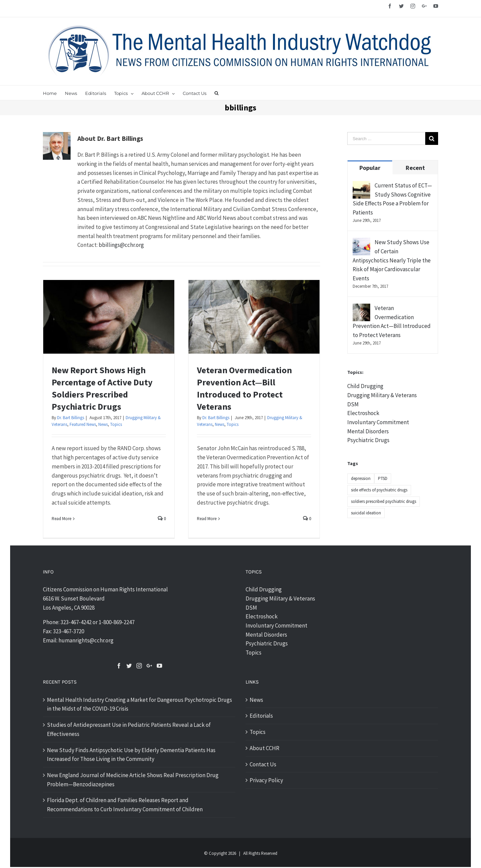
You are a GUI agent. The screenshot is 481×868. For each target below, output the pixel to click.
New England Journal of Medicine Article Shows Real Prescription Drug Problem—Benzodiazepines (133, 780)
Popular (370, 168)
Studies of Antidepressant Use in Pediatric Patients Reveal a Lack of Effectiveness (129, 729)
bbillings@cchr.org (121, 245)
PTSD (383, 478)
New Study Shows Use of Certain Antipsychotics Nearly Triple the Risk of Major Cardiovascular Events (392, 260)
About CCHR (264, 748)
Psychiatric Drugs (368, 440)
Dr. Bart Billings (71, 418)
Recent (415, 168)
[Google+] (149, 666)
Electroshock (363, 413)
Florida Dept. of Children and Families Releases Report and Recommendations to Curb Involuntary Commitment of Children (125, 805)
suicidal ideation (366, 513)
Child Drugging (365, 386)
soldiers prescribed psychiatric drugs (384, 501)
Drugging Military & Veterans (382, 395)
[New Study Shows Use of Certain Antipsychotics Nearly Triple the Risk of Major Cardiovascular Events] (361, 242)
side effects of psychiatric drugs (379, 490)
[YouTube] (159, 666)
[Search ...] (386, 138)
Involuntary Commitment (378, 422)
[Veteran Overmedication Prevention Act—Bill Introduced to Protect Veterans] (361, 308)
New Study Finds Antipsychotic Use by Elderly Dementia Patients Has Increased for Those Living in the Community (131, 755)
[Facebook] (119, 666)
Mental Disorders (368, 431)
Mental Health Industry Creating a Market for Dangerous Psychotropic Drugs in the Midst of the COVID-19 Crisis (140, 704)
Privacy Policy (266, 780)
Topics (116, 424)
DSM (353, 404)
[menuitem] (54, 93)
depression (361, 478)
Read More (61, 519)
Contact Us (263, 764)
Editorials (261, 716)
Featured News (83, 424)
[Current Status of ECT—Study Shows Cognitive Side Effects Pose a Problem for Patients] (361, 185)
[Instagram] (139, 666)
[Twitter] (129, 666)
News (103, 424)
